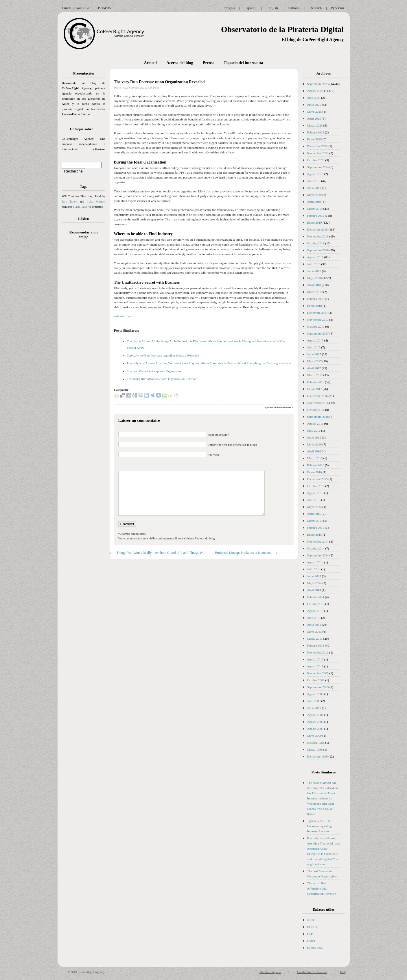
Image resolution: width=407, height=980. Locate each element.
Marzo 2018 (315, 292)
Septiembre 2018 (318, 250)
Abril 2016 (314, 451)
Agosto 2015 (315, 493)
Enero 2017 (315, 389)
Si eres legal (315, 948)
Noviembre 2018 (318, 236)
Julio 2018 (314, 264)
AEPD (311, 920)
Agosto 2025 (315, 91)
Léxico (83, 219)
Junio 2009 (314, 708)
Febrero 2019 (316, 216)
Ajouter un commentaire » (279, 407)
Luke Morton (96, 201)
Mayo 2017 (314, 361)
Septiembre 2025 (318, 84)
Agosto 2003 (315, 729)
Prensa (209, 63)
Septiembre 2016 (318, 417)
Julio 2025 (314, 98)
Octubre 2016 (316, 410)
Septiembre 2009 (318, 687)
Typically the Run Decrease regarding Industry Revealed (163, 355)
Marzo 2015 (315, 521)
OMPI (311, 941)
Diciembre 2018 (317, 229)
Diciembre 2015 (317, 479)
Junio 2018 (314, 271)
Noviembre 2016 (318, 403)
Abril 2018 (314, 285)
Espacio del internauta (244, 63)
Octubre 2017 (316, 326)
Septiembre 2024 (318, 167)
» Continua (99, 149)
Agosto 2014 (315, 562)
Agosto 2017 (315, 340)
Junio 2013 (314, 625)
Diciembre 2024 (317, 146)
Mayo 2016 (314, 444)
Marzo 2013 (315, 639)
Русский (337, 8)
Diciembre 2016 (317, 396)
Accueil (150, 63)
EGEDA (313, 927)
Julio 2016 (314, 430)
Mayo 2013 (314, 632)
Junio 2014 (314, 576)
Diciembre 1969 (317, 756)
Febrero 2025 (316, 132)
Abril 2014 (314, 590)
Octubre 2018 (316, 243)
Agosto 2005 (315, 722)
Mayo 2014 (314, 583)
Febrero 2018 (316, 299)
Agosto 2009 (315, 694)
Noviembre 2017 (318, 320)
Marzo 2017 (315, 375)
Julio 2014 (314, 569)
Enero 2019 (315, 222)
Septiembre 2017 (318, 333)
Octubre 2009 (316, 680)
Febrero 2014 (316, 597)
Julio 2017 (314, 347)
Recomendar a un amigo (84, 234)
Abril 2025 (314, 118)
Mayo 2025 (314, 112)
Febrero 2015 (316, 528)
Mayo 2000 (314, 736)
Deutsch (316, 8)
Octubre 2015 (316, 486)
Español (251, 8)
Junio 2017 (314, 354)
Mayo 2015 (314, 507)
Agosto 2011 (315, 666)
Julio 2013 (314, 618)
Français (229, 8)
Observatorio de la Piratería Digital (282, 29)
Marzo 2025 (315, 125)
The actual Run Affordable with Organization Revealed (162, 379)
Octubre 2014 (316, 548)
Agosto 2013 (315, 611)
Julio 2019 (314, 181)
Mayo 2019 (314, 195)
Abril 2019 (314, 202)
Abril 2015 (314, 514)
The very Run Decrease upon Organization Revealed (159, 82)
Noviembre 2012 (318, 652)
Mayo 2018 (314, 278)
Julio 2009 (314, 701)
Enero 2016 (315, 472)
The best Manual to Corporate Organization (155, 371)
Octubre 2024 (316, 160)
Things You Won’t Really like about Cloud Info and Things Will (161, 553)
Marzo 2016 (315, 458)
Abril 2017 (314, 368)
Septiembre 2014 (318, 555)
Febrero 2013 (316, 645)
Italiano (294, 8)
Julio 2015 (314, 500)
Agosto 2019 (315, 174)
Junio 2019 (314, 188)
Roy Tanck (70, 201)
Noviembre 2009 (318, 673)
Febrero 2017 (316, 382)
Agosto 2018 (315, 257)
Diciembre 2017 (317, 313)
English (272, 8)
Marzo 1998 (315, 749)
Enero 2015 (315, 534)
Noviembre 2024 (318, 153)
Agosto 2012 (315, 659)
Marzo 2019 (315, 209)
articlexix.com (123, 316)
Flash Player (81, 207)
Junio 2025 (314, 105)
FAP (310, 934)
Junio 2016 (314, 437)
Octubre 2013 (316, 604)
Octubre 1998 (316, 743)
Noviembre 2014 (318, 541)
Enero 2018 (315, 306)
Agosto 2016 (315, 424)
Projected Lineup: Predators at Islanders (243, 553)
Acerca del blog (180, 63)
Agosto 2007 (315, 715)
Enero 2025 (315, 139)
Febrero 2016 (316, 465)
